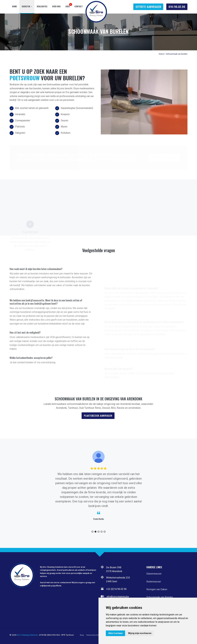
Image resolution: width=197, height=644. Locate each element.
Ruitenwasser (154, 582)
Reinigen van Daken (157, 589)
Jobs (67, 6)
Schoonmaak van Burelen (160, 597)
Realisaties (42, 6)
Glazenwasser (154, 574)
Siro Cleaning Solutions (27, 635)
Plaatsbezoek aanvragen (98, 413)
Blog (82, 635)
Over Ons (56, 6)
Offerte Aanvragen (148, 7)
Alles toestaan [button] (115, 633)
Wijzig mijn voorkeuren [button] (140, 633)
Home (14, 6)
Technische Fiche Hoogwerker (98, 635)
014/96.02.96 (177, 7)
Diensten (26, 6)
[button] (92, 532)
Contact (79, 6)
